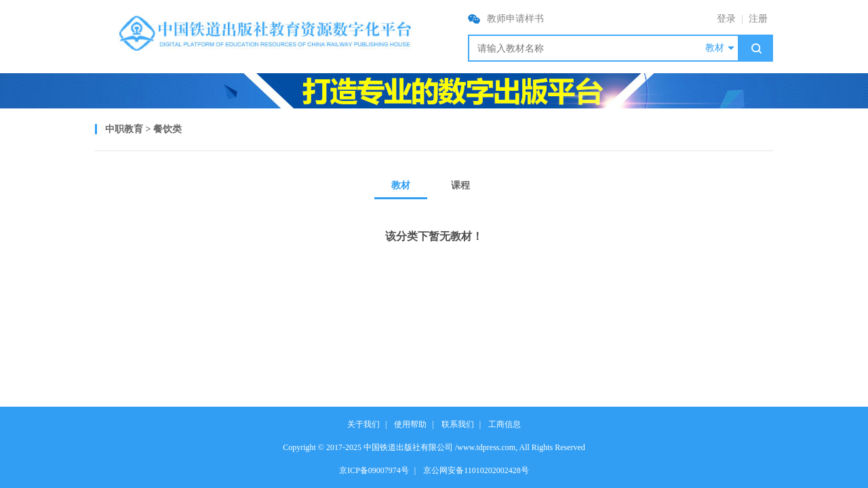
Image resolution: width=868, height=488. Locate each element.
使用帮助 (410, 424)
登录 (726, 19)
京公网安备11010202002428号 (476, 470)
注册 (758, 19)
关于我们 (363, 424)
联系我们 (458, 424)
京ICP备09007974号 (374, 470)
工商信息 (505, 424)
